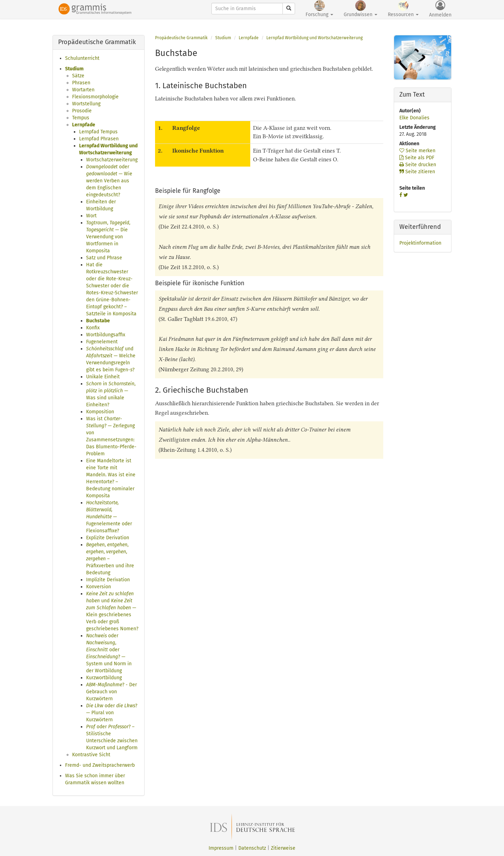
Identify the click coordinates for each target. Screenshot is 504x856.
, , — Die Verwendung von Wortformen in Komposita (108, 237)
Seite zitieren (417, 172)
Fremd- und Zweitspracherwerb (100, 765)
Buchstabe (98, 321)
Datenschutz (252, 848)
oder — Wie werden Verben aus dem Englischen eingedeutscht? (109, 181)
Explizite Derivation (108, 538)
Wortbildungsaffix (106, 335)
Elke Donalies (414, 118)
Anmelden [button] (440, 9)
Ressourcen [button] (403, 9)
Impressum (221, 848)
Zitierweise (283, 848)
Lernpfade (84, 125)
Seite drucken (418, 165)
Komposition (100, 412)
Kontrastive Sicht (91, 755)
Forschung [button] (319, 9)
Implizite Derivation (108, 580)
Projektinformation (420, 243)
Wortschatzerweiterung (112, 160)
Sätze (78, 76)
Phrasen (81, 83)
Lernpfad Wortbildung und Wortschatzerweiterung (314, 38)
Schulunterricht (82, 58)
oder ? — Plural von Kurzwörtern (112, 713)
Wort (91, 216)
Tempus (81, 118)
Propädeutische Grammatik (181, 38)
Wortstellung (86, 104)
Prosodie (82, 111)
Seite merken (417, 151)
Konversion (99, 587)
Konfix (93, 328)
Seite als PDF (417, 158)
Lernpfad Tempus (98, 132)
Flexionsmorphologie (95, 97)
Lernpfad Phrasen (99, 139)
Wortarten (83, 90)
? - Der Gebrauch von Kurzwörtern (111, 692)
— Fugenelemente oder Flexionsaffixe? (109, 517)
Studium (74, 69)
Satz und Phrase (104, 258)
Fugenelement (102, 342)
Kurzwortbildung (104, 678)
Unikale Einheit (103, 377)
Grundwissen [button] (360, 9)
